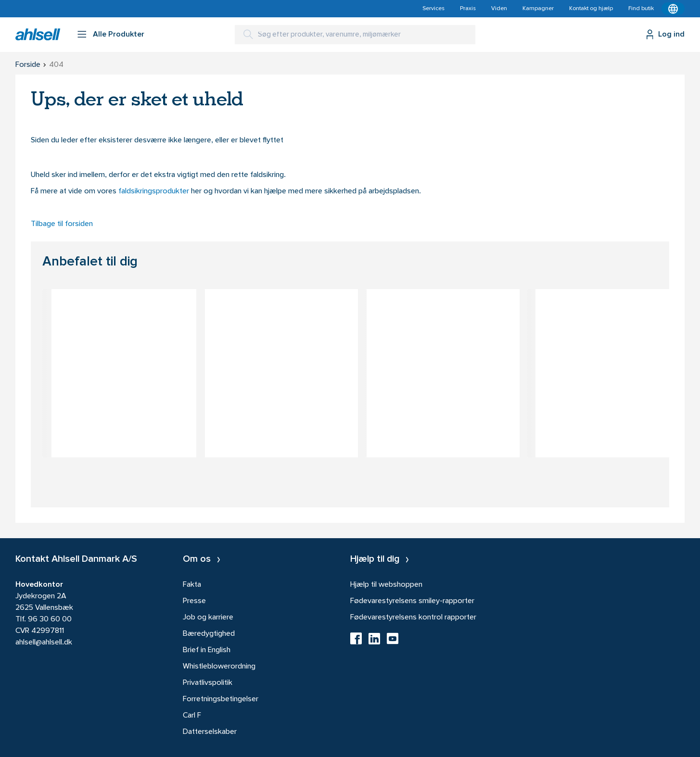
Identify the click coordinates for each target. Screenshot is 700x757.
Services (433, 9)
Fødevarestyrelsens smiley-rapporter (412, 601)
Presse (194, 601)
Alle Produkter (119, 35)
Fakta (192, 585)
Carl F (192, 716)
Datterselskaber (210, 732)
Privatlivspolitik (208, 683)
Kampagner (538, 9)
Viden (499, 9)
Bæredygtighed (209, 634)
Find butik (641, 9)
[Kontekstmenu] (673, 9)
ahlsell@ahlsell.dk (44, 643)
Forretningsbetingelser (221, 699)
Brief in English (207, 650)
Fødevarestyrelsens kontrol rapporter (413, 618)
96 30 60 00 (50, 619)
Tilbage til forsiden (62, 224)
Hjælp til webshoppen (386, 585)
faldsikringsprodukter (155, 191)
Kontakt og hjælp (591, 9)
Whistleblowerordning (219, 667)
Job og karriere (208, 618)
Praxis (468, 9)
